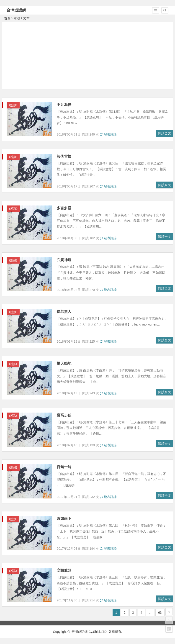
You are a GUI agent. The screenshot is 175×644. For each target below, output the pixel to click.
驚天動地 (64, 363)
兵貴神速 (64, 260)
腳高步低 (64, 415)
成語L (13, 519)
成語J (13, 364)
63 (160, 613)
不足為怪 (64, 105)
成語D (13, 209)
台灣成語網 (16, 10)
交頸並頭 (64, 570)
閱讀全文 (165, 133)
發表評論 (108, 134)
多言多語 (64, 208)
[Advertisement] (89, 55)
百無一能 (64, 467)
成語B (13, 105)
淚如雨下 (64, 519)
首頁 (7, 18)
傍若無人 (64, 312)
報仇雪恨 (64, 156)
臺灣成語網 (80, 632)
